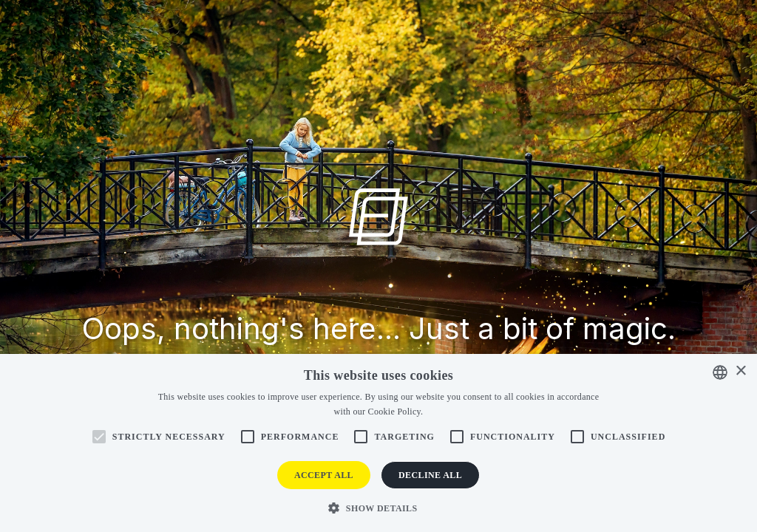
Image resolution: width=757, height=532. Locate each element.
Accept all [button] (324, 475)
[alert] (378, 443)
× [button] (740, 371)
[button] (378, 507)
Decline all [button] (430, 475)
